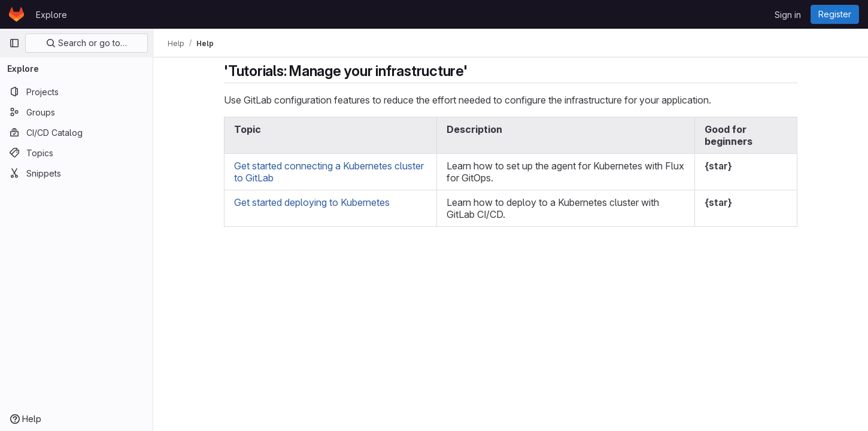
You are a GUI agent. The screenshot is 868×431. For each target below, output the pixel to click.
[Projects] (76, 92)
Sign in (788, 15)
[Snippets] (76, 173)
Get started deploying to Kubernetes (312, 202)
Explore (51, 15)
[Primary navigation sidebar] (14, 43)
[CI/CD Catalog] (76, 132)
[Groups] (76, 112)
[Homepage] (16, 14)
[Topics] (76, 153)
